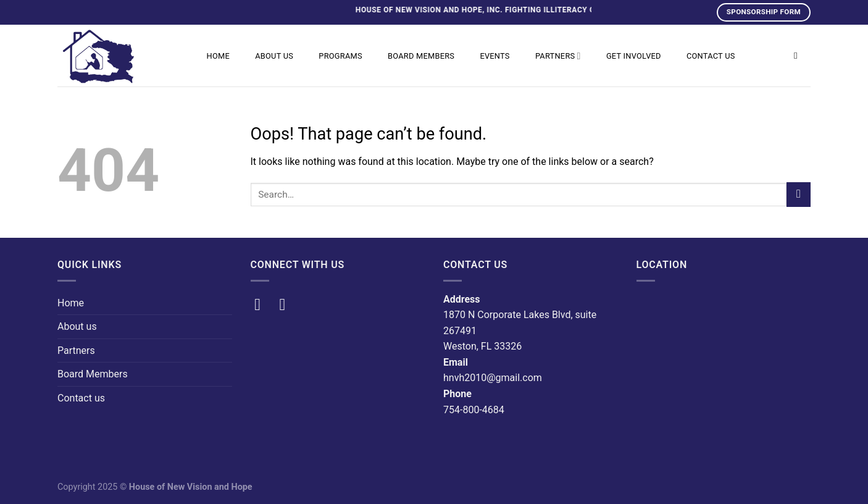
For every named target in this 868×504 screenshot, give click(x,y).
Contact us (711, 56)
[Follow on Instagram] (288, 304)
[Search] (799, 56)
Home (218, 56)
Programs (340, 56)
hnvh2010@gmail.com (493, 378)
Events (495, 56)
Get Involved (634, 56)
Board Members (421, 56)
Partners (558, 56)
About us (274, 56)
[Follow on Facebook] (263, 304)
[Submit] (799, 194)
